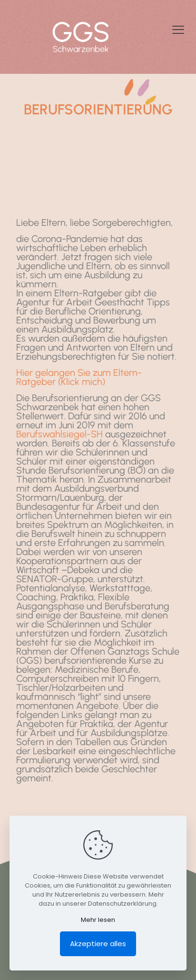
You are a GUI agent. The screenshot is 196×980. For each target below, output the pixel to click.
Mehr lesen (98, 920)
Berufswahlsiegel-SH (59, 434)
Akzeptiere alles (98, 944)
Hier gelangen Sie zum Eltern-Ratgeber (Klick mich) (79, 377)
